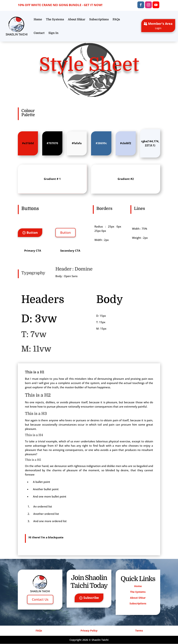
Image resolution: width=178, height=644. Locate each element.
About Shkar (77, 19)
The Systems (55, 19)
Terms (139, 631)
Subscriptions (99, 19)
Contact (39, 33)
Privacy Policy (89, 631)
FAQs (116, 19)
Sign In (53, 33)
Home (38, 19)
